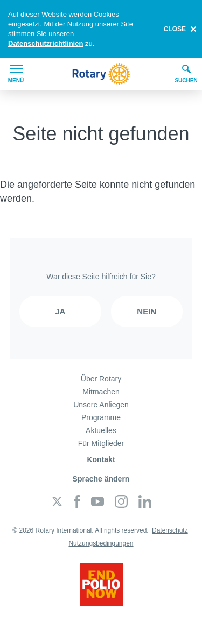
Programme (101, 417)
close (175, 29)
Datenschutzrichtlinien (46, 43)
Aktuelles (101, 430)
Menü (16, 74)
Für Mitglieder (101, 443)
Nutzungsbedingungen (101, 543)
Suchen (186, 74)
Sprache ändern (101, 479)
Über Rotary (101, 379)
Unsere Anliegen (101, 405)
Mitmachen (101, 392)
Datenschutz (170, 530)
